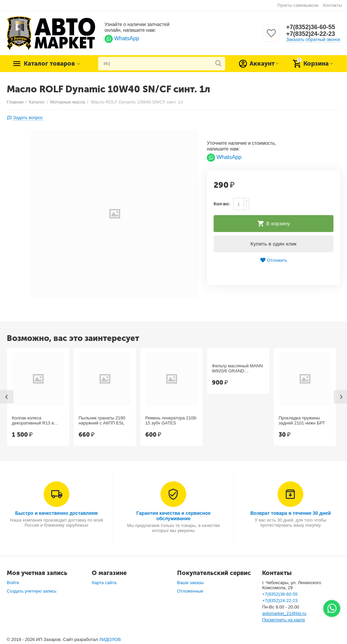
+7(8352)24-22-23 (311, 34)
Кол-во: (222, 204)
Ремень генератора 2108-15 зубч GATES (171, 421)
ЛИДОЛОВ (110, 639)
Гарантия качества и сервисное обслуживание (173, 516)
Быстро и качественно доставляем (57, 513)
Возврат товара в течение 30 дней (290, 513)
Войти (13, 583)
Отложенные (190, 591)
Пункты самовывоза (298, 5)
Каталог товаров (49, 64)
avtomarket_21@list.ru (284, 613)
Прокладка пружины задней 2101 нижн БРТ (302, 421)
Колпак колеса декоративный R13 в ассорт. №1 (33, 421)
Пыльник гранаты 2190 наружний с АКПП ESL (102, 421)
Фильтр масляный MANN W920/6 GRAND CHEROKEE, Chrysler (237, 369)
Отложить (274, 260)
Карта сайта (104, 583)
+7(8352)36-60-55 (311, 27)
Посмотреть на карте (284, 620)
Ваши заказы (190, 583)
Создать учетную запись (32, 591)
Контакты (332, 5)
